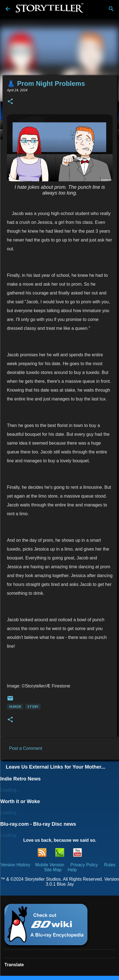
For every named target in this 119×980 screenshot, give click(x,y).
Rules (110, 865)
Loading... (10, 790)
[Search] (111, 9)
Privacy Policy (84, 865)
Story (33, 707)
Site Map (53, 870)
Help (72, 870)
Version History (15, 865)
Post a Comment (26, 748)
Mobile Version (50, 865)
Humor (15, 707)
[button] (10, 102)
